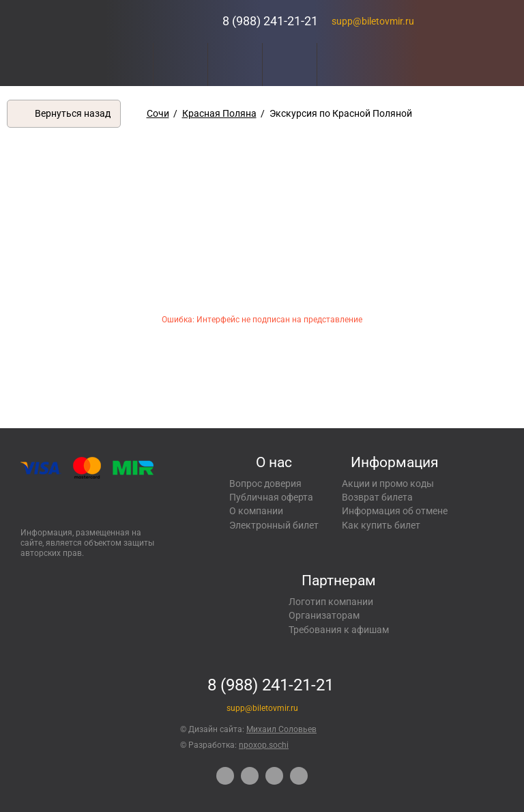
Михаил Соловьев (281, 729)
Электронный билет (274, 525)
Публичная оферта (271, 497)
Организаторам (324, 615)
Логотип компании (331, 602)
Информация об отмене (395, 511)
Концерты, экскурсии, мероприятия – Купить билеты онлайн (159, 22)
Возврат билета (377, 497)
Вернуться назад (73, 113)
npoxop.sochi (264, 745)
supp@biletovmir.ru (373, 21)
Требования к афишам (339, 630)
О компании (256, 511)
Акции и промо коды (388, 484)
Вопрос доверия (265, 484)
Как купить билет (381, 525)
